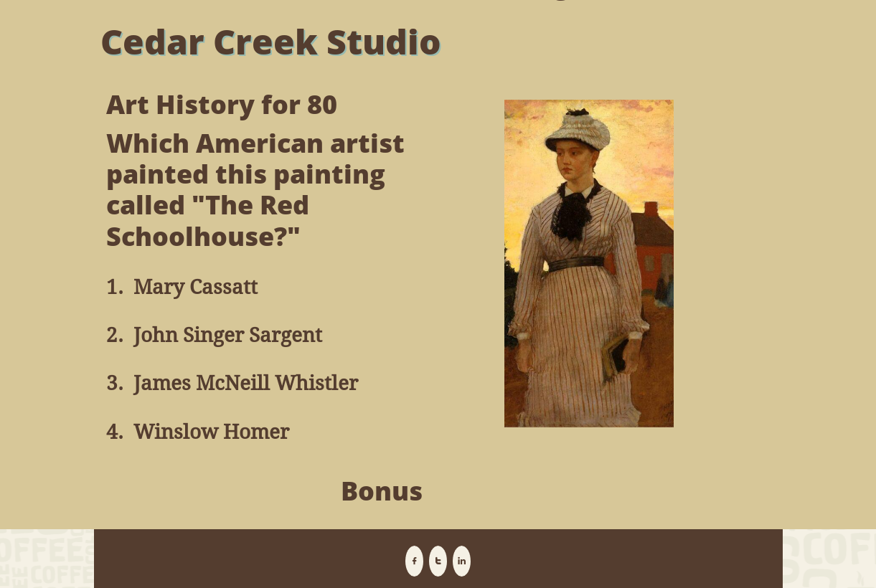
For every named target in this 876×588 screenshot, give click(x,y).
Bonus (382, 491)
